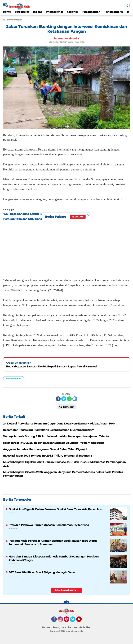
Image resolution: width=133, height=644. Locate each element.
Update (78, 217)
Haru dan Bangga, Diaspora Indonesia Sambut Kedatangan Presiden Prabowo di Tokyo (54, 558)
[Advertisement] (66, 248)
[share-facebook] (58, 399)
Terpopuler (22, 12)
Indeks (37, 12)
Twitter (74, 621)
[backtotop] (66, 604)
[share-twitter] (64, 399)
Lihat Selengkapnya (67, 590)
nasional (72, 12)
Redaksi (46, 627)
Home (7, 12)
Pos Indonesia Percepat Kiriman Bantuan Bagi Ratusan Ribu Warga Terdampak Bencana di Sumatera (53, 543)
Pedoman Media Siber (79, 627)
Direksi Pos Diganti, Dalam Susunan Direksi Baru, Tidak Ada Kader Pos (55, 509)
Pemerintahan (91, 12)
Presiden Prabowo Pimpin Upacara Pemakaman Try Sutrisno (49, 525)
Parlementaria (114, 12)
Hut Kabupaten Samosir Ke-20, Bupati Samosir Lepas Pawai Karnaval (51, 366)
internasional (54, 12)
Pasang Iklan (59, 627)
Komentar (67, 407)
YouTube (81, 621)
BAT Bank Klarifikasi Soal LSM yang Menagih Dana (42, 572)
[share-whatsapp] (69, 399)
